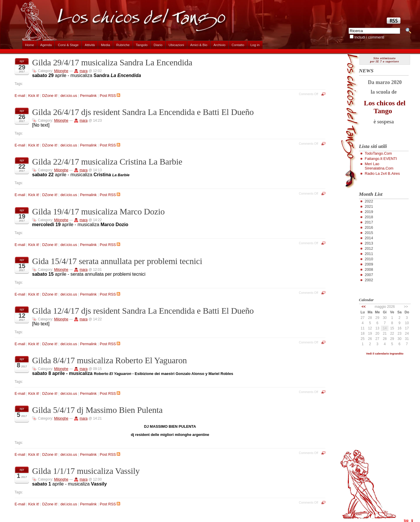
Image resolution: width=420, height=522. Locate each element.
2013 (369, 243)
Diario (158, 45)
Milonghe (61, 71)
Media (105, 45)
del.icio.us (69, 96)
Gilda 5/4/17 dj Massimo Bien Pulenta (97, 410)
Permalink (89, 96)
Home (30, 45)
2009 (369, 264)
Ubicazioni (176, 45)
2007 (369, 275)
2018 (369, 217)
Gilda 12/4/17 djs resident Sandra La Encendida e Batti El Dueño (143, 311)
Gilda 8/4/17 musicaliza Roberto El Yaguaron (110, 360)
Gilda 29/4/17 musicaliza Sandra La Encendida (112, 62)
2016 (369, 227)
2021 (369, 206)
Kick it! (34, 96)
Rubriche (123, 45)
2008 (369, 269)
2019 (369, 212)
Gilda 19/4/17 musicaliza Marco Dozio (98, 212)
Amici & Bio (199, 45)
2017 (369, 222)
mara (84, 71)
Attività (90, 45)
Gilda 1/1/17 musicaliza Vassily (86, 471)
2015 (369, 233)
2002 (369, 280)
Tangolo (142, 45)
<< (364, 307)
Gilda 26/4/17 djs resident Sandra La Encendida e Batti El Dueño (143, 112)
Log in (255, 45)
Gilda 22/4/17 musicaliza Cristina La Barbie (107, 162)
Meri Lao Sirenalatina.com (379, 166)
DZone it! (50, 96)
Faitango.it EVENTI (381, 159)
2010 (369, 259)
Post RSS (110, 96)
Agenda (46, 45)
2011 (369, 254)
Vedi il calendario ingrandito (385, 353)
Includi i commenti (369, 37)
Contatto (238, 45)
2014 (369, 238)
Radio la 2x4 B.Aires (382, 173)
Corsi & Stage (68, 45)
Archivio (219, 45)
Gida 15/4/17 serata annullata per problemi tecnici (117, 261)
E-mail (20, 96)
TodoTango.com (378, 153)
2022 (369, 201)
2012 (369, 248)
